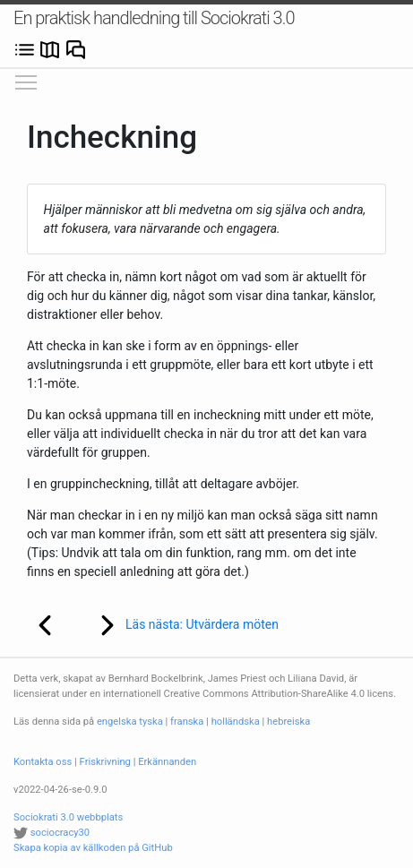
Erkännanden (167, 762)
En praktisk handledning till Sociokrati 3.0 (154, 18)
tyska (151, 722)
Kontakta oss (43, 762)
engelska (117, 722)
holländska (236, 722)
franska (187, 722)
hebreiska (288, 722)
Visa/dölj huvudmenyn (27, 78)
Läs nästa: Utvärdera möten (177, 625)
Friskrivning (105, 762)
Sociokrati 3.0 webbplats (68, 817)
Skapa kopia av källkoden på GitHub (93, 848)
